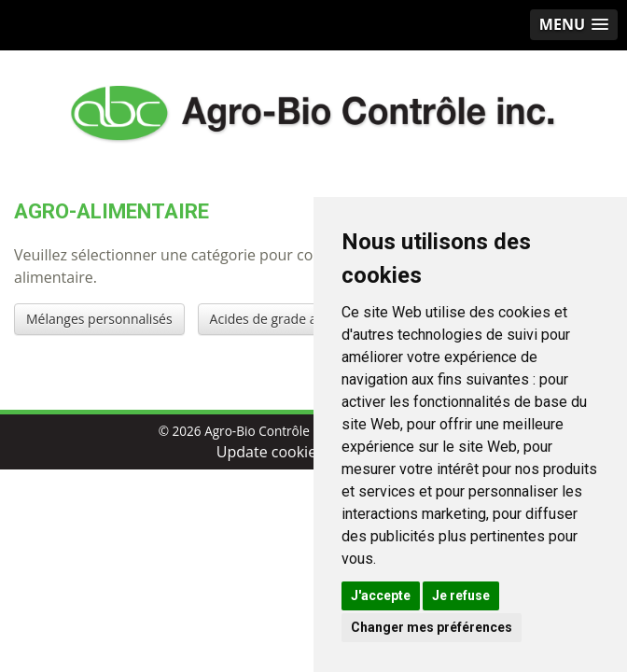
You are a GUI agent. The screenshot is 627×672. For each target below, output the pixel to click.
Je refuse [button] (461, 595)
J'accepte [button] (381, 595)
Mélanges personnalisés (99, 319)
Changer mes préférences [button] (432, 627)
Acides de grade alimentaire (294, 319)
